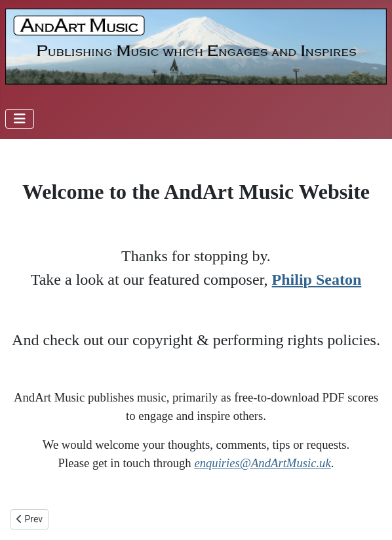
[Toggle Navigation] (20, 119)
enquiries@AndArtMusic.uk (262, 463)
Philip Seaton (317, 280)
